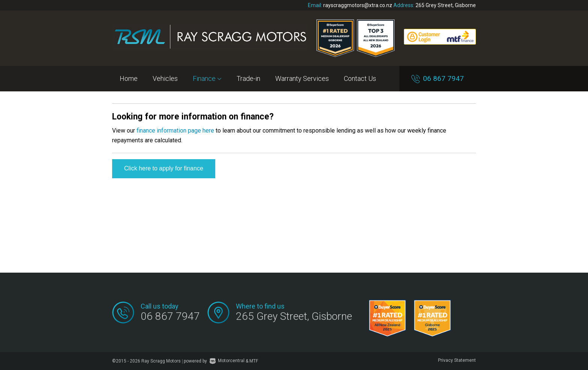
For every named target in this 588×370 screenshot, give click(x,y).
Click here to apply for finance (164, 168)
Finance (207, 78)
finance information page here (175, 131)
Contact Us (360, 78)
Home (129, 78)
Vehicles (165, 78)
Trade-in (248, 78)
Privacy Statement (457, 360)
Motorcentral (227, 361)
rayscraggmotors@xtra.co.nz (358, 5)
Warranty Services (302, 78)
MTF (254, 361)
